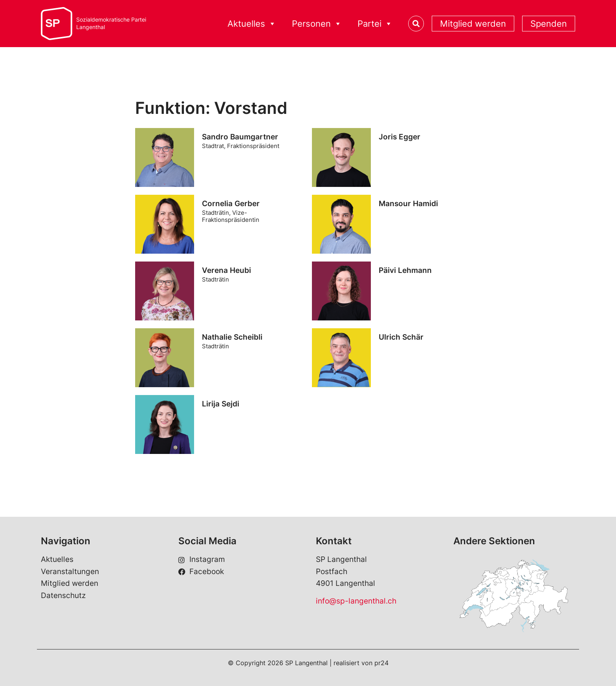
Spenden (549, 24)
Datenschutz (63, 595)
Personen (317, 24)
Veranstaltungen (70, 572)
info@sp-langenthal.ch (356, 601)
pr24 (381, 663)
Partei (375, 24)
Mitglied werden (473, 24)
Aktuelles (252, 24)
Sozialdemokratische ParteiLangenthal (111, 23)
